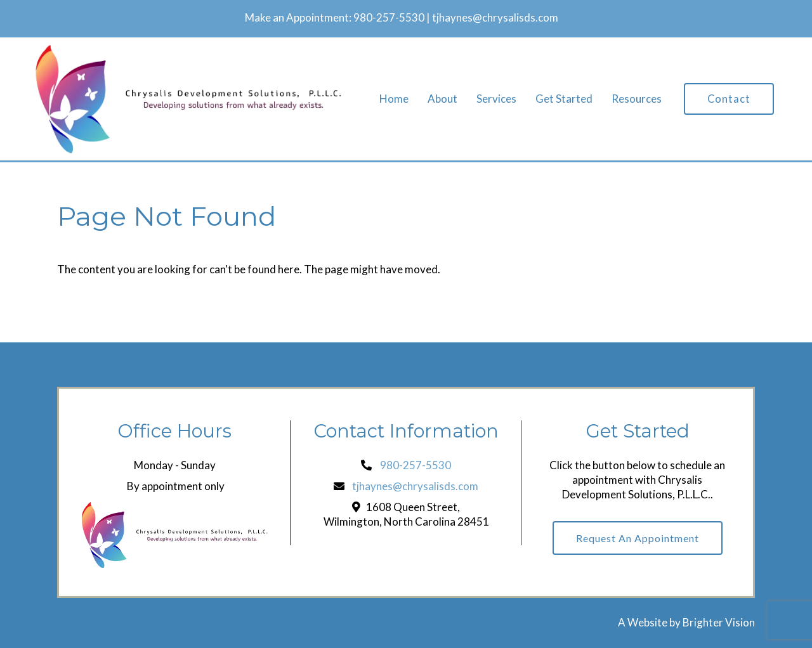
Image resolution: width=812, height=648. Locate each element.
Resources (637, 99)
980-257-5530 (389, 17)
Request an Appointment (638, 538)
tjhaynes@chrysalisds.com (495, 17)
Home (394, 99)
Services (496, 99)
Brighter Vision (719, 622)
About (442, 99)
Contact (729, 99)
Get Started (564, 99)
